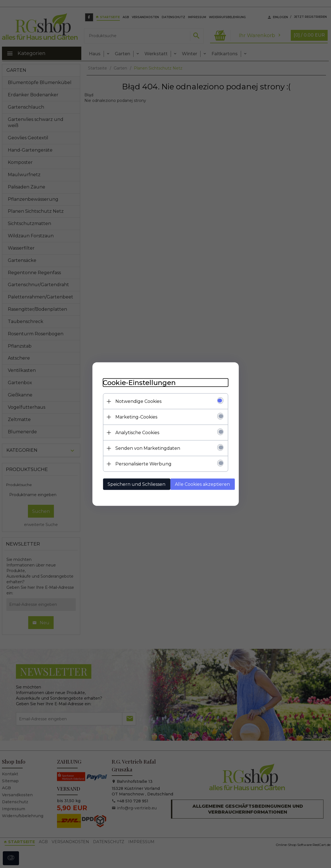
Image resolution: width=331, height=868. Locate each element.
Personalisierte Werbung (142, 464)
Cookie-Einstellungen (138, 382)
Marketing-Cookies (135, 417)
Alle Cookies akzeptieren (201, 484)
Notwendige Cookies (137, 401)
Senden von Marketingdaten (146, 448)
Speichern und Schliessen (135, 484)
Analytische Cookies (136, 432)
